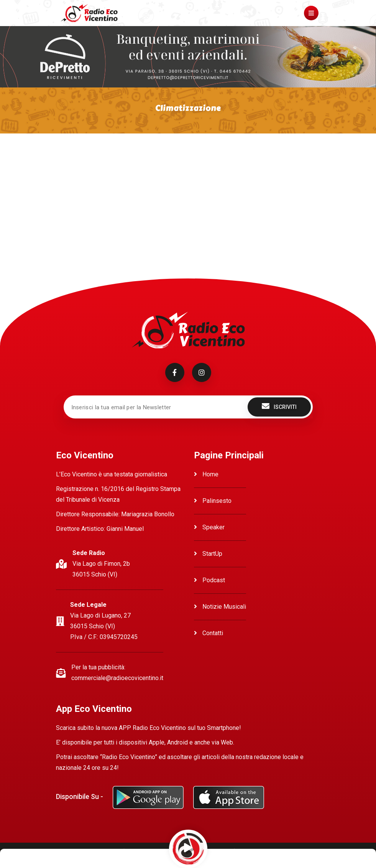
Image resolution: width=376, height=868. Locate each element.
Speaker (209, 527)
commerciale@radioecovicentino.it (117, 678)
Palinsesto (213, 501)
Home (206, 474)
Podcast (209, 580)
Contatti (209, 633)
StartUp (208, 554)
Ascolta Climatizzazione (89, 158)
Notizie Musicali (220, 607)
